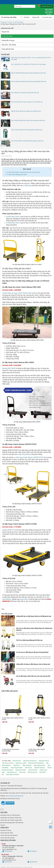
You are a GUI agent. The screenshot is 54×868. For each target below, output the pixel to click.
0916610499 (7, 851)
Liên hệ (3, 825)
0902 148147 (49, 13)
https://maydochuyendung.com (15, 796)
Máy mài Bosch (27, 765)
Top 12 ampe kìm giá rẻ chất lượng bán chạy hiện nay (27, 130)
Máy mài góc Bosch (39, 765)
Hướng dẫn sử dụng (8, 40)
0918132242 (7, 862)
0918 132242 (49, 10)
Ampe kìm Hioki (33, 770)
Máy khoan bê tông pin (30, 761)
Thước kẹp (22, 772)
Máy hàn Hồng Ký (40, 768)
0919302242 (32, 862)
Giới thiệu (26, 17)
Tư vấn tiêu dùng (47, 17)
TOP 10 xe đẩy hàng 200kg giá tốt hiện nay (29, 640)
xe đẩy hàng (27, 185)
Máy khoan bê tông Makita (36, 763)
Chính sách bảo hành (7, 833)
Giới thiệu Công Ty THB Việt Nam (10, 815)
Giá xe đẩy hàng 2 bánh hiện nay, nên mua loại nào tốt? (33, 676)
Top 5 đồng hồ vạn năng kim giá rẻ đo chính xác (25, 93)
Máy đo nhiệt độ (32, 772)
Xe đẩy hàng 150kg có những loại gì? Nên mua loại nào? (23, 172)
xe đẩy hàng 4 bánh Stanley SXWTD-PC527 (29, 457)
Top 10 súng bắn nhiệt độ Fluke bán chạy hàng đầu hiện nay (29, 81)
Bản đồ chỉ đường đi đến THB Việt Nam (12, 823)
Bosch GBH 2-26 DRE (12, 774)
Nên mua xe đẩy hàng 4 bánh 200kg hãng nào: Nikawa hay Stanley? (34, 629)
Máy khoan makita (21, 763)
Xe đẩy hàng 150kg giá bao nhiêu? (17, 175)
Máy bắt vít (17, 765)
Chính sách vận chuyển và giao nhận (11, 820)
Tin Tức (10, 22)
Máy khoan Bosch (44, 761)
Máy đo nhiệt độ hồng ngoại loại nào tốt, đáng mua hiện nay (28, 73)
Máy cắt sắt (28, 768)
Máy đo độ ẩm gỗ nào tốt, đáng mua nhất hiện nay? (26, 111)
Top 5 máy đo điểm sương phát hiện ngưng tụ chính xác (27, 141)
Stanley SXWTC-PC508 (10, 530)
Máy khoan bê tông (8, 763)
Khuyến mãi (5, 32)
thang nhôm (24, 599)
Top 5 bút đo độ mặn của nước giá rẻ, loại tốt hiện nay (27, 102)
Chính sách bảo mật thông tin (9, 835)
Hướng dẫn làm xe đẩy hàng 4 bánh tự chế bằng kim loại (34, 616)
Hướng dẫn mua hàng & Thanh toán (11, 818)
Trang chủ (3, 22)
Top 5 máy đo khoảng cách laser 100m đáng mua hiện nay (28, 120)
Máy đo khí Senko (21, 770)
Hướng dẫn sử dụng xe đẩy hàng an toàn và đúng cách (33, 664)
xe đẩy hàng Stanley (24, 454)
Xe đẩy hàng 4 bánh (13, 223)
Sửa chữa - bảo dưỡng (9, 45)
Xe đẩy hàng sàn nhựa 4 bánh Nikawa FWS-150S (19, 293)
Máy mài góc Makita (17, 768)
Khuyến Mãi (36, 17)
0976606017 (32, 851)
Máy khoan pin (17, 761)
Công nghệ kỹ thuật (8, 49)
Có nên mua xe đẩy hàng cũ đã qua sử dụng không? (32, 652)
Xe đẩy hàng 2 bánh (13, 217)
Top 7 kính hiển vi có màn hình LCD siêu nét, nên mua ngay (28, 64)
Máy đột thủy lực (12, 772)
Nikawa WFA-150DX (9, 368)
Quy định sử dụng (6, 830)
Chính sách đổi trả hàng (7, 838)
